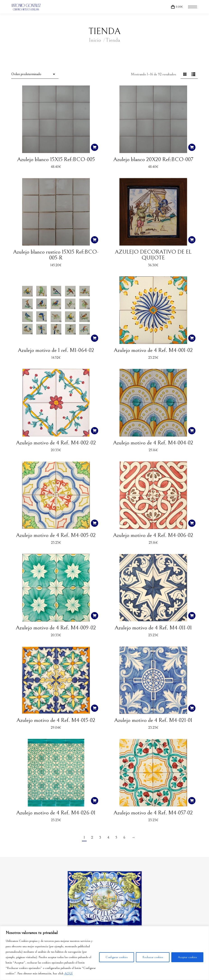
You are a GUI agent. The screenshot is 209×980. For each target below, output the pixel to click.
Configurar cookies (117, 957)
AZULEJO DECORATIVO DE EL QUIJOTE (153, 255)
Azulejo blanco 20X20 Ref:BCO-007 (153, 159)
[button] (95, 147)
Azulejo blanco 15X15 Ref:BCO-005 (56, 159)
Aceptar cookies (187, 957)
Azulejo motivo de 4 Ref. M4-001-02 (153, 350)
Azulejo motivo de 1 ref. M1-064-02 (56, 350)
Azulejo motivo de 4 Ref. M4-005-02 (56, 535)
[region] (104, 953)
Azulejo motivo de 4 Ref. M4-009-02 (56, 628)
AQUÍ (69, 973)
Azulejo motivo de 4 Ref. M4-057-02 (153, 813)
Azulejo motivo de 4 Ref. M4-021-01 (153, 720)
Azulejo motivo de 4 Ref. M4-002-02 (56, 443)
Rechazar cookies (153, 957)
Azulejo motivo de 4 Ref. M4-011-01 (153, 628)
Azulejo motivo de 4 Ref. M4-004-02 (153, 443)
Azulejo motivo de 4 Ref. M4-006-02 (153, 535)
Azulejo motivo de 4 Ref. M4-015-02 (56, 720)
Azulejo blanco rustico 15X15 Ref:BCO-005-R (56, 255)
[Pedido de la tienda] (35, 74)
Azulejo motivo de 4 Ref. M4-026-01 (56, 813)
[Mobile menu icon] (193, 7)
